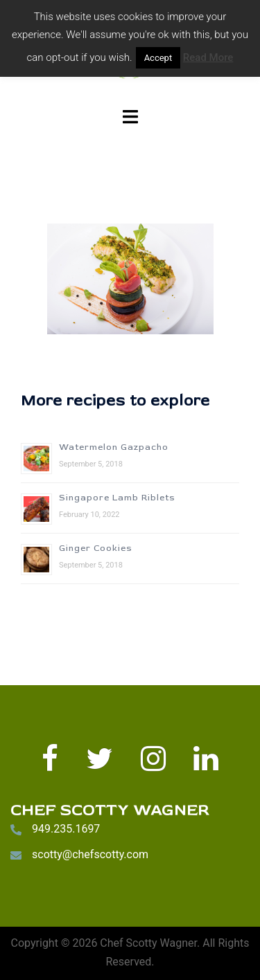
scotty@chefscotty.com (90, 854)
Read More (208, 57)
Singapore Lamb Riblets (117, 498)
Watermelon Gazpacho (114, 447)
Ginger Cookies (96, 548)
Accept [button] (158, 58)
